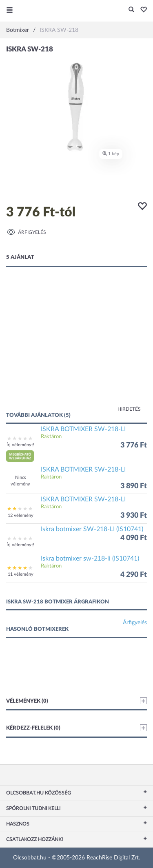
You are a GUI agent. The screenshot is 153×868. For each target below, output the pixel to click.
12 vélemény (21, 515)
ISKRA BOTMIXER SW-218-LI (83, 429)
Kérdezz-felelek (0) (76, 728)
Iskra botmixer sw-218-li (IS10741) (90, 559)
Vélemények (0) (76, 701)
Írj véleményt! (20, 445)
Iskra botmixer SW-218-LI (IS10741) (92, 529)
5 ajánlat (20, 257)
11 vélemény (21, 574)
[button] (141, 10)
